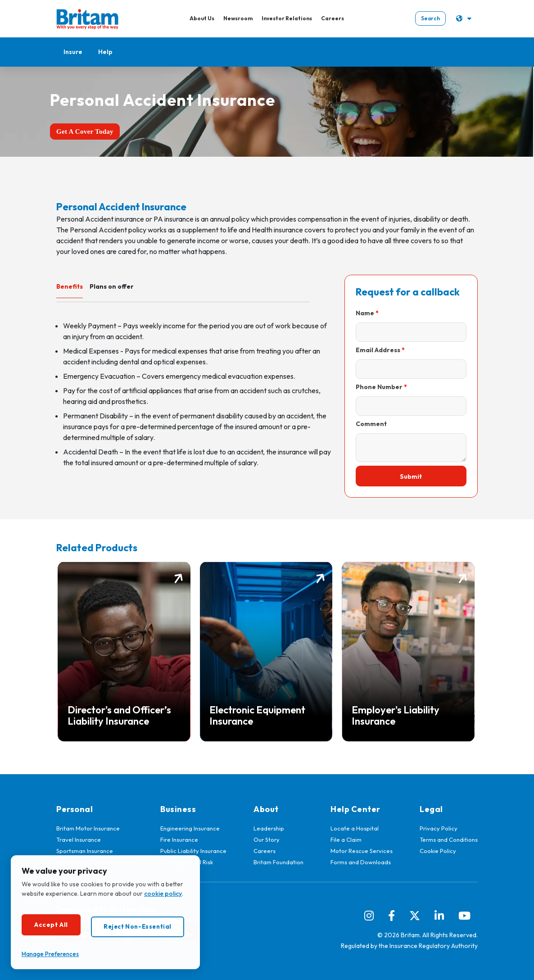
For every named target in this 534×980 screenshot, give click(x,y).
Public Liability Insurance (193, 851)
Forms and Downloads (361, 862)
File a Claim (346, 839)
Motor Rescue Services (362, 851)
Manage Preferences (50, 954)
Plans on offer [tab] (112, 286)
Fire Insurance (179, 839)
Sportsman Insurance (85, 851)
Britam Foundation (278, 862)
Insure (73, 52)
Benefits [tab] (70, 286)
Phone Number (379, 387)
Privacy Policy (439, 828)
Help (105, 52)
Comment (371, 424)
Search (430, 18)
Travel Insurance (79, 839)
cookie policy (163, 894)
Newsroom (238, 18)
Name (365, 313)
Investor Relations (286, 18)
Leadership (269, 828)
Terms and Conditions (449, 839)
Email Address (378, 350)
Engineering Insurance (190, 828)
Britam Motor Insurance (88, 828)
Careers (332, 18)
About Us (201, 18)
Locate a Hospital (355, 828)
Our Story (267, 839)
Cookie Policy (438, 851)
